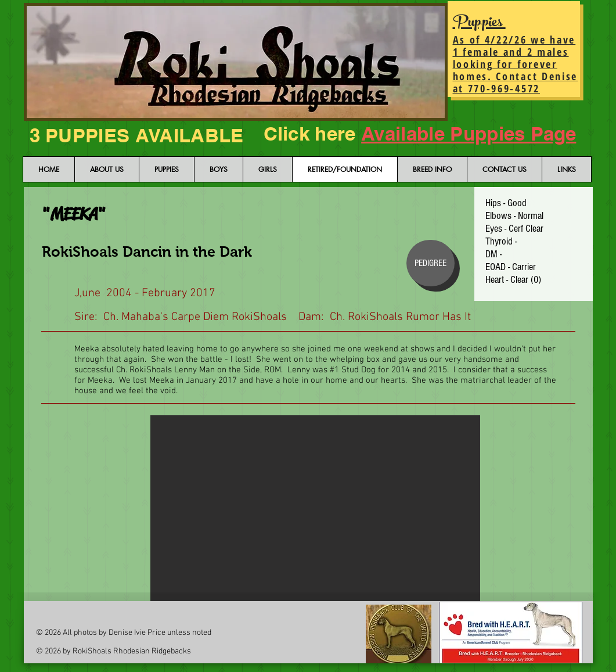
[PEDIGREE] (431, 263)
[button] (315, 508)
